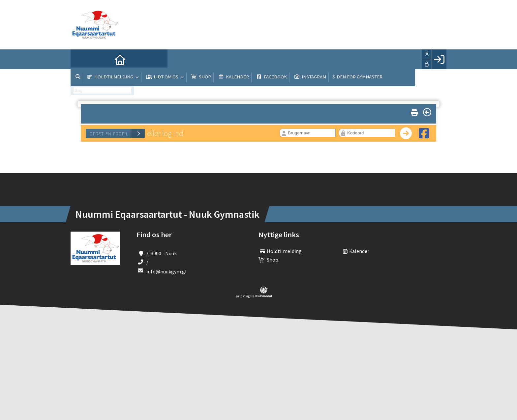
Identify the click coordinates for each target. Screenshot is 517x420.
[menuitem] (80, 59)
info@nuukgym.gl (167, 271)
